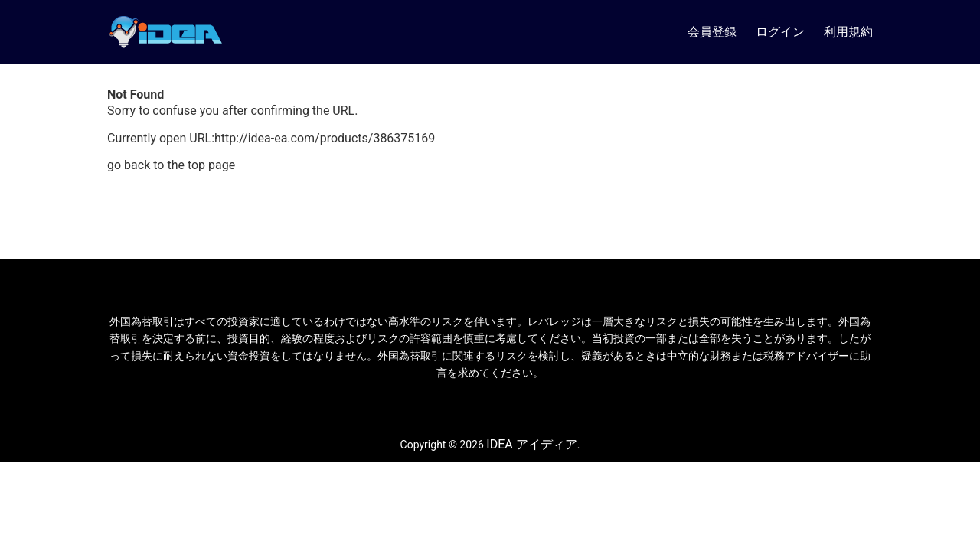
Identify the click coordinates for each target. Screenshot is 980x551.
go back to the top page (171, 165)
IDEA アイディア (531, 444)
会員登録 (712, 32)
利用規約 (848, 32)
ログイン (780, 32)
